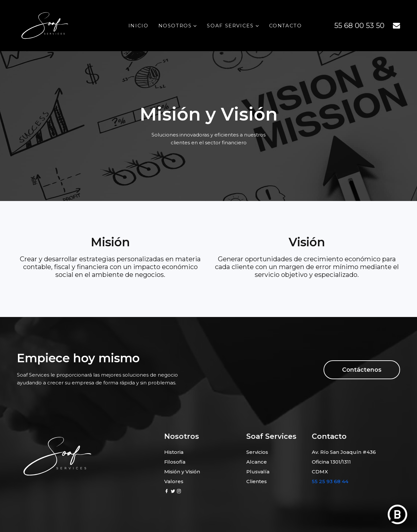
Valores (174, 481)
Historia (174, 452)
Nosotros (175, 26)
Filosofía (175, 462)
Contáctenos (362, 370)
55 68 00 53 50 (359, 26)
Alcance (257, 462)
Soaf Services (230, 26)
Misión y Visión (182, 472)
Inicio (138, 26)
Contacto (286, 26)
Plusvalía (258, 472)
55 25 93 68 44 (330, 481)
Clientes (257, 481)
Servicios (257, 452)
